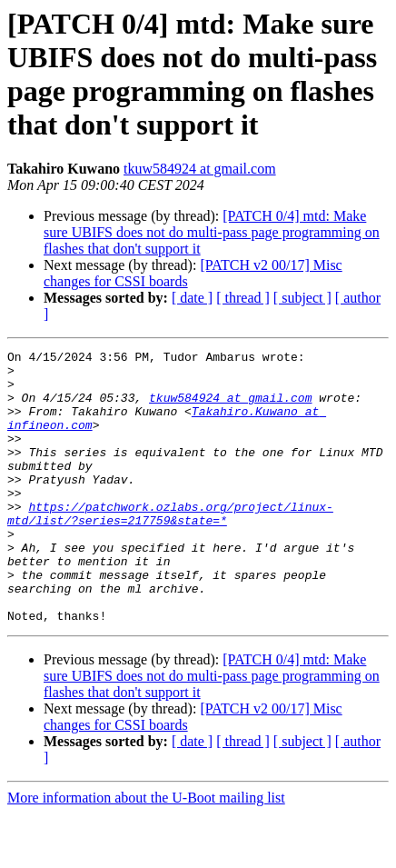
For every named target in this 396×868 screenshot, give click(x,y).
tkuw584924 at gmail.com (200, 169)
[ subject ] (302, 298)
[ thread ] (243, 298)
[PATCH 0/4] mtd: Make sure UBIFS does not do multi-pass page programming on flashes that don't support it (212, 232)
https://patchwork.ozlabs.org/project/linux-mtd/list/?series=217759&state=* (170, 547)
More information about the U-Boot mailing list (146, 852)
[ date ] (192, 298)
